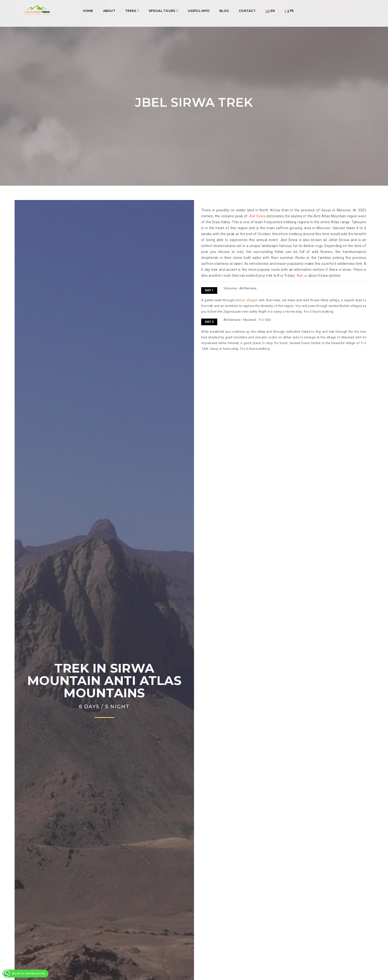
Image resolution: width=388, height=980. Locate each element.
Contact (247, 11)
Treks (131, 11)
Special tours (162, 11)
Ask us (302, 276)
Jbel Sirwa (257, 216)
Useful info (199, 11)
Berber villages (246, 300)
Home (88, 11)
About (109, 11)
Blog (224, 11)
